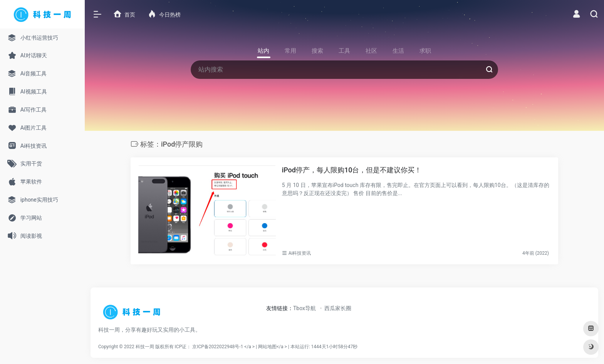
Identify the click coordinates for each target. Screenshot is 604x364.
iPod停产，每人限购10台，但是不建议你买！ (352, 170)
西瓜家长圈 (338, 308)
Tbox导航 (305, 308)
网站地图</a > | (308, 347)
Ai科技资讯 (300, 253)
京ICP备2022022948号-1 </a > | (225, 347)
